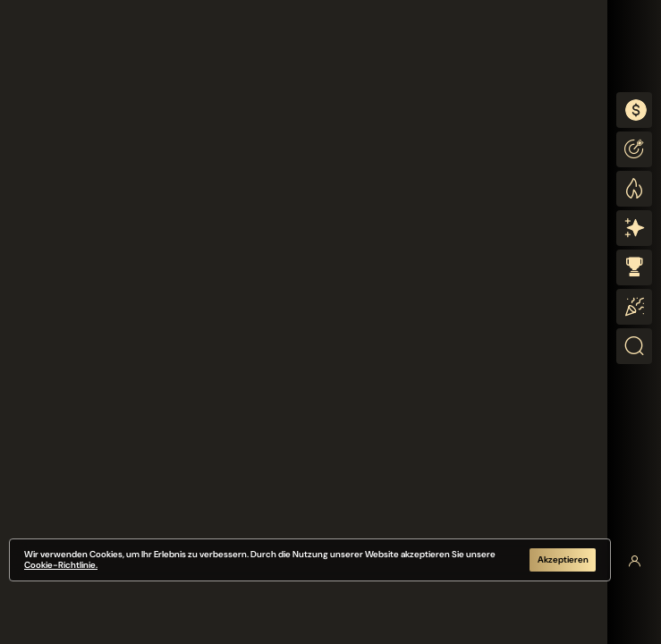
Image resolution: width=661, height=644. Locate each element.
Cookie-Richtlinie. (61, 565)
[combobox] (634, 110)
